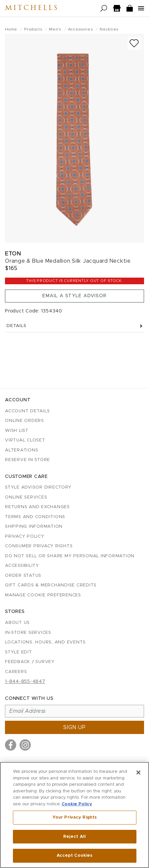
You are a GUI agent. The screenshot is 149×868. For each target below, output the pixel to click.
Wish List (17, 431)
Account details (27, 411)
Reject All (74, 837)
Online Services (26, 497)
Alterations (22, 450)
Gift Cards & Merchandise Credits (51, 585)
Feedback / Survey (30, 662)
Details (74, 326)
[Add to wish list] (134, 43)
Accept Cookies (75, 856)
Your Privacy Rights (74, 817)
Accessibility (22, 566)
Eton (13, 254)
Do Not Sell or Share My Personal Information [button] (70, 556)
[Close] (138, 772)
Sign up (74, 727)
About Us (17, 623)
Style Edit (19, 652)
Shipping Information (34, 527)
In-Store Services (28, 633)
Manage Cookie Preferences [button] (43, 595)
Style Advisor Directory (38, 487)
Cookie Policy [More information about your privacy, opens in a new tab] (77, 804)
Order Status (23, 576)
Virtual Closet (25, 440)
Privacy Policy (25, 536)
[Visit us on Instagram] (25, 745)
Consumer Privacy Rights (39, 546)
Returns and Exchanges (37, 507)
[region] (74, 815)
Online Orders (25, 421)
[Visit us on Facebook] (11, 745)
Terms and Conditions (35, 517)
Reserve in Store (27, 460)
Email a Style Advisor (74, 296)
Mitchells (32, 8)
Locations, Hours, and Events (45, 642)
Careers (16, 672)
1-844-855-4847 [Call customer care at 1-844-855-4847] (25, 682)
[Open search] (104, 8)
